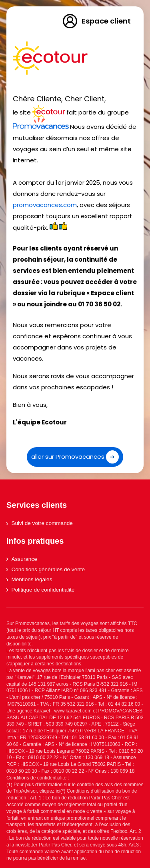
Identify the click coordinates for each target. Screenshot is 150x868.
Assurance (22, 559)
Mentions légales (29, 579)
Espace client (96, 21)
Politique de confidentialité (40, 590)
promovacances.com (45, 205)
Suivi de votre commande (40, 523)
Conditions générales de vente (46, 569)
